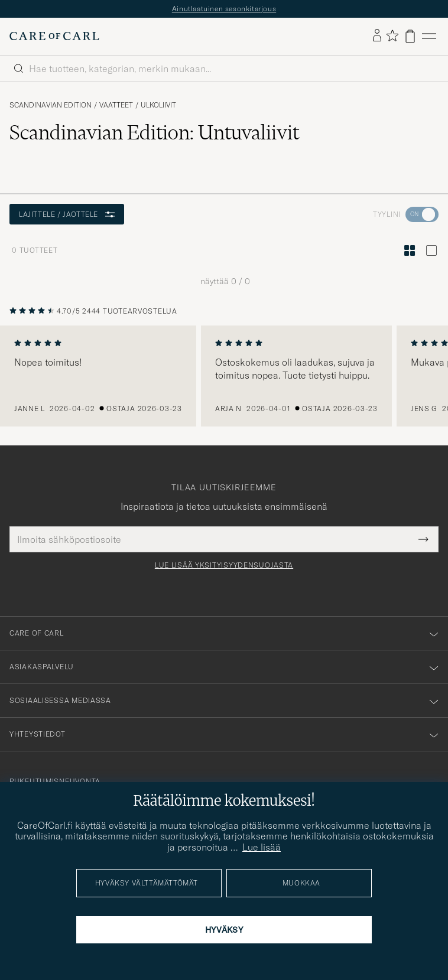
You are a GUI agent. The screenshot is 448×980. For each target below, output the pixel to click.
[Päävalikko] (429, 36)
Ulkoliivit (158, 105)
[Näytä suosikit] (392, 36)
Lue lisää (262, 847)
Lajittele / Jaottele (67, 214)
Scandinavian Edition (51, 105)
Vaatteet (116, 105)
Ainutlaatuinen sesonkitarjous (224, 9)
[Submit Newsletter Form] (423, 539)
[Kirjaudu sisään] (377, 36)
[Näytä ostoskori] (410, 36)
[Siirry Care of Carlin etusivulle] (54, 36)
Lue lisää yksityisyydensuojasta (224, 565)
